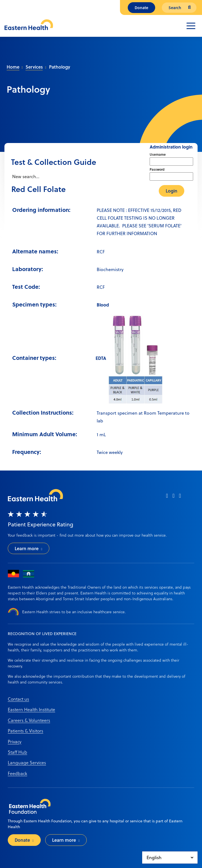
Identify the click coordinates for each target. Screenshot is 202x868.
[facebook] (167, 497)
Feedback (17, 773)
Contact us (18, 699)
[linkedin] (180, 497)
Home (13, 67)
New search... (25, 176)
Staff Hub (17, 752)
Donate (141, 8)
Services (34, 67)
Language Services (27, 762)
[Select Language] (170, 857)
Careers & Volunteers (29, 720)
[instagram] (173, 497)
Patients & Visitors (25, 731)
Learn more (27, 548)
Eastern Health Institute (31, 709)
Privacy (15, 741)
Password (157, 169)
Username (158, 154)
